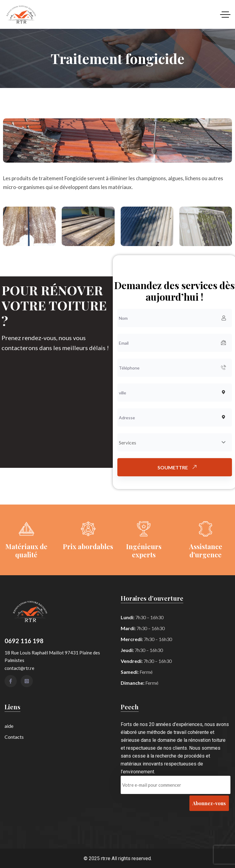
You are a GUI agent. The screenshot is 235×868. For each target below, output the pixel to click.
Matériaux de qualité (26, 550)
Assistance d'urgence (206, 550)
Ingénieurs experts (144, 550)
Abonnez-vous (209, 803)
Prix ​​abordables (88, 546)
